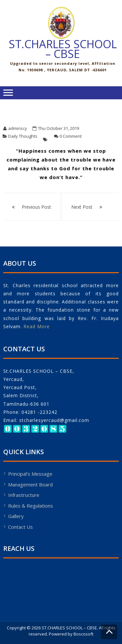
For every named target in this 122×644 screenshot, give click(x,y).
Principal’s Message (30, 474)
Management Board (30, 484)
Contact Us (20, 527)
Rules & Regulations (31, 506)
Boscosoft (83, 634)
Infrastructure (24, 495)
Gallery (16, 516)
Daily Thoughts (23, 136)
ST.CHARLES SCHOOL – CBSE (63, 49)
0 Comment (71, 136)
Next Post (82, 207)
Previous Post (36, 207)
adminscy (18, 128)
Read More (37, 326)
